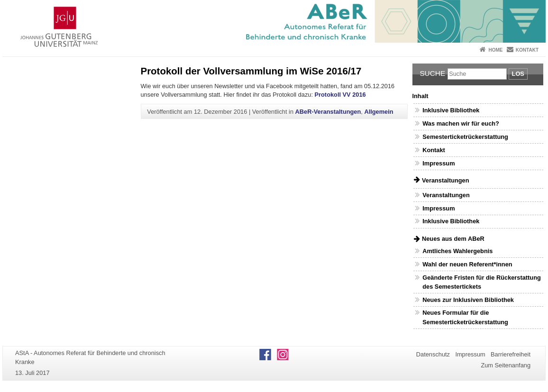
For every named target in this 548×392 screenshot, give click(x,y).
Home (495, 50)
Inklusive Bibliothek (451, 110)
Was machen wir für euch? (461, 123)
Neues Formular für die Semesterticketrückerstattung (465, 317)
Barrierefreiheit (511, 354)
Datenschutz (433, 354)
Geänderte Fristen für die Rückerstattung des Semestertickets (482, 282)
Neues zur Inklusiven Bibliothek (468, 300)
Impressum (438, 163)
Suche (432, 73)
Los (518, 74)
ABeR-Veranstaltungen (328, 112)
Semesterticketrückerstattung (465, 137)
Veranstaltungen (446, 195)
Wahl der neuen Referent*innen (467, 264)
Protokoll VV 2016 (340, 95)
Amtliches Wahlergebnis (457, 251)
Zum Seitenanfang (506, 365)
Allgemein (379, 112)
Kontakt (527, 50)
